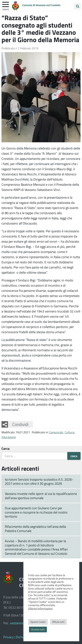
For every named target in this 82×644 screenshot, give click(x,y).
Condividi (20, 424)
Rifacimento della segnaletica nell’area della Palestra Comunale (35, 529)
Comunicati (56, 432)
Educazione (9, 437)
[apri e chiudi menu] (6, 4)
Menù (6, 9)
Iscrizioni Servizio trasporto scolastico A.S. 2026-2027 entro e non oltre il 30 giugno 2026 (39, 481)
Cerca (5, 448)
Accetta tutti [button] (38, 629)
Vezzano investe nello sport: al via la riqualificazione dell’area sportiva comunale (41, 496)
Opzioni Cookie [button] (38, 622)
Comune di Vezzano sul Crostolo (41, 5)
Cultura (69, 432)
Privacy (9, 637)
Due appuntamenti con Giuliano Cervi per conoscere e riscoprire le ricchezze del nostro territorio (36, 512)
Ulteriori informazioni (40, 608)
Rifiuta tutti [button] (58, 622)
